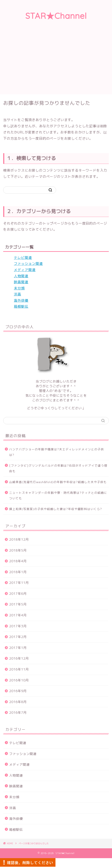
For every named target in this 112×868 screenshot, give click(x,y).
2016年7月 (18, 713)
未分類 (19, 288)
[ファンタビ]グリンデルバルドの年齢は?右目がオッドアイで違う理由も (58, 468)
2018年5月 (18, 550)
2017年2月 (18, 637)
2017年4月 (18, 615)
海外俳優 (21, 300)
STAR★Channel (56, 16)
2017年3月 (18, 626)
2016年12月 (19, 658)
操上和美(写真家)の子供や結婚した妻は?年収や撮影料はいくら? (56, 509)
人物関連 (21, 276)
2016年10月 (19, 680)
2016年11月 (19, 669)
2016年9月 (18, 691)
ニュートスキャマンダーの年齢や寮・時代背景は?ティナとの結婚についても (58, 495)
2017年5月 (18, 604)
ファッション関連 (28, 264)
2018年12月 (19, 539)
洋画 (17, 294)
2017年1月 (18, 648)
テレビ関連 (23, 258)
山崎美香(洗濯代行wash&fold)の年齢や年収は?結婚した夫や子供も (58, 482)
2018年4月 (18, 561)
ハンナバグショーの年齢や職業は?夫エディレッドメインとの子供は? (57, 452)
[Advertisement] (56, 62)
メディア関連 (25, 270)
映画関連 (21, 282)
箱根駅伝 (21, 306)
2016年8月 (18, 702)
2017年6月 (18, 594)
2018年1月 (18, 572)
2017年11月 (19, 583)
